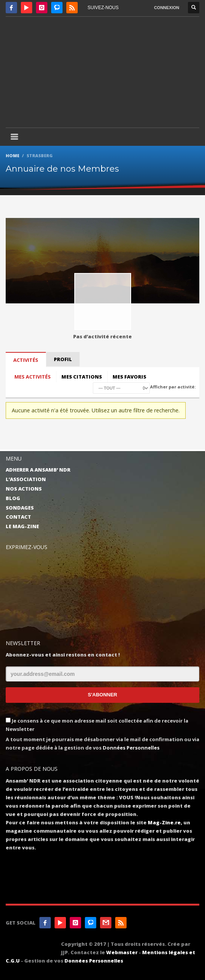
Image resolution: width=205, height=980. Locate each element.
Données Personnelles (131, 748)
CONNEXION (167, 8)
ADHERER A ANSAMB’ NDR (38, 470)
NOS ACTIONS (24, 489)
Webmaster (122, 952)
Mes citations (82, 377)
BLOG (13, 498)
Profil (63, 359)
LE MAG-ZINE (22, 526)
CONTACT (18, 517)
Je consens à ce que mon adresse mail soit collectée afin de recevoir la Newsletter (97, 725)
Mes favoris (129, 377)
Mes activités (33, 377)
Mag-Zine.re (164, 822)
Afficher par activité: (173, 387)
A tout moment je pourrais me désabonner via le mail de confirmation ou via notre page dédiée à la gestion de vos (102, 743)
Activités (26, 360)
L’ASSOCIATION (26, 479)
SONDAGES (20, 508)
